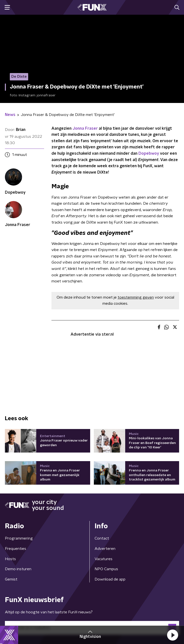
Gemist (11, 579)
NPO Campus (106, 569)
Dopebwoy (149, 153)
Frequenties (16, 549)
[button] (172, 635)
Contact (102, 538)
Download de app (110, 579)
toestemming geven (136, 297)
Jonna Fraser (85, 128)
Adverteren (105, 549)
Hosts (10, 559)
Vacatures (104, 559)
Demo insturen (18, 569)
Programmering (19, 538)
